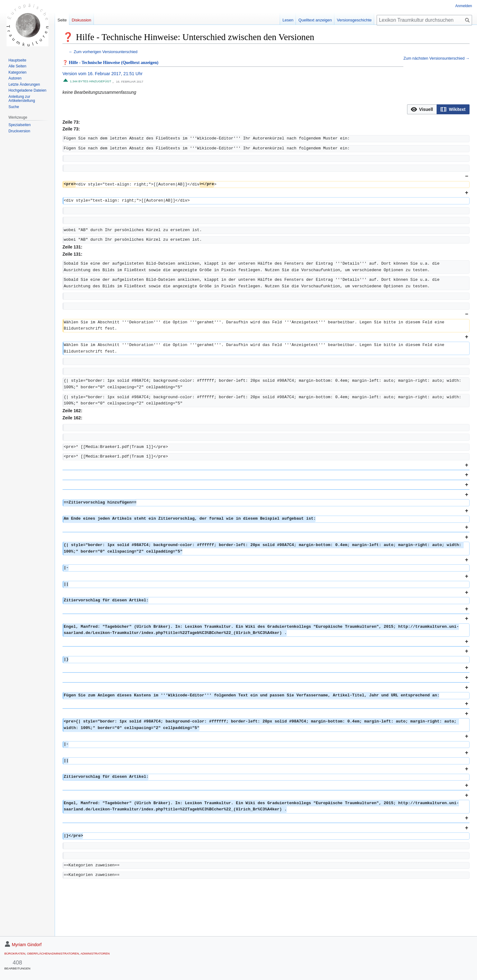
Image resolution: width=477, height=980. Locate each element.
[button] (422, 109)
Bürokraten (15, 953)
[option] (422, 109)
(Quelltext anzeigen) (140, 63)
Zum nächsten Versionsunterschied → (436, 58)
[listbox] (438, 109)
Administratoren (95, 953)
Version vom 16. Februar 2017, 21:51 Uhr (103, 74)
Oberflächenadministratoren (53, 953)
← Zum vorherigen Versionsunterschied (103, 52)
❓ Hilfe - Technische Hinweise (91, 63)
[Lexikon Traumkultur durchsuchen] (424, 20)
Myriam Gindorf (27, 945)
